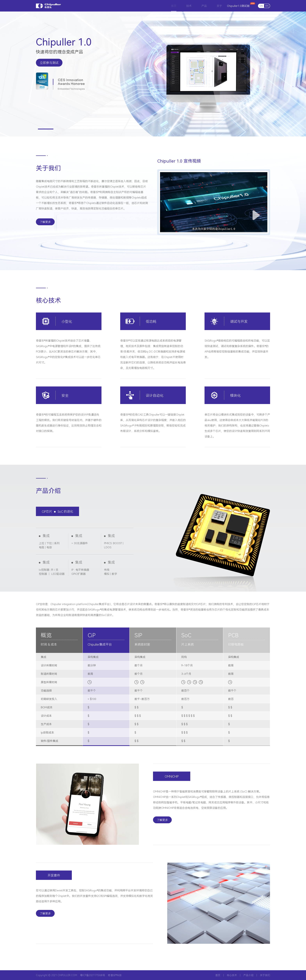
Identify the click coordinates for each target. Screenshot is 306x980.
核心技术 (232, 975)
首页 (218, 975)
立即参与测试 (49, 63)
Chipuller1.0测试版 (238, 6)
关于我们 (265, 975)
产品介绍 (248, 975)
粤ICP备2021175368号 (93, 975)
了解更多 (45, 222)
